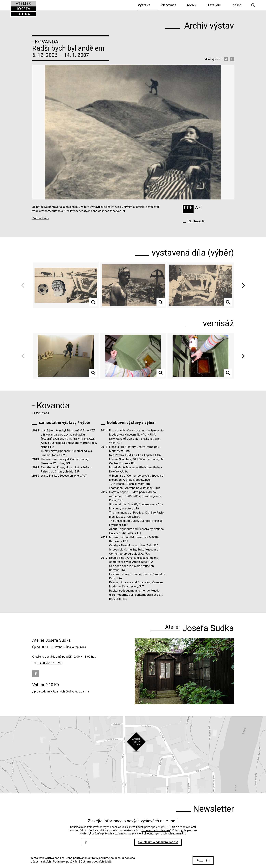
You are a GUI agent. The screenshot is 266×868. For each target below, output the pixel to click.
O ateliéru (214, 5)
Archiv (192, 5)
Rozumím (203, 860)
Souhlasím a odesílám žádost (158, 842)
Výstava (144, 5)
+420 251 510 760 (50, 663)
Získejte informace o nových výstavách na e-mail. (133, 821)
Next (242, 285)
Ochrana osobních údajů (156, 830)
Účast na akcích (41, 861)
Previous (24, 285)
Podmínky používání (66, 861)
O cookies (128, 858)
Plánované (169, 5)
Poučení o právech (101, 834)
